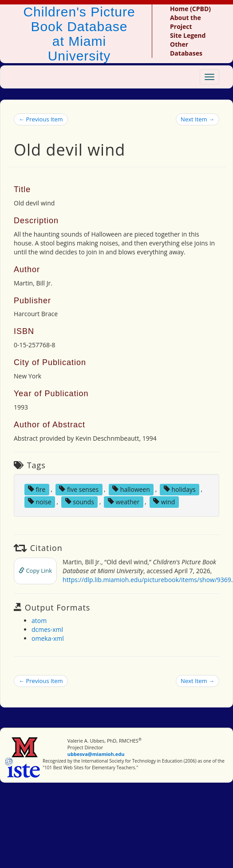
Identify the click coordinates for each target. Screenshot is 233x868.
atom (39, 621)
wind (164, 501)
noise (40, 501)
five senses (79, 489)
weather (124, 501)
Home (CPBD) (190, 9)
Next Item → (197, 119)
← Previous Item (41, 119)
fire (37, 489)
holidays (180, 489)
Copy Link (35, 571)
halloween (131, 489)
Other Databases (186, 49)
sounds (80, 501)
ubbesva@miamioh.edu (96, 754)
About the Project (186, 22)
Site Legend (188, 35)
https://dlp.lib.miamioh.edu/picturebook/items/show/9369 (147, 580)
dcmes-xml (47, 629)
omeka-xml (48, 638)
